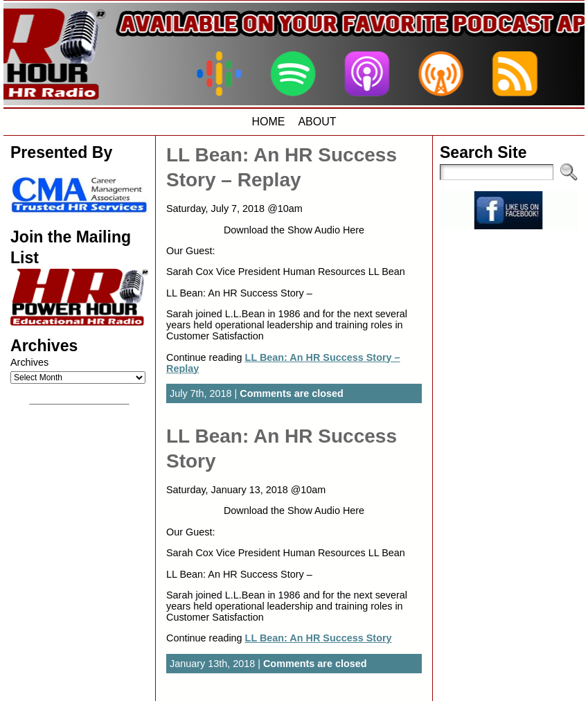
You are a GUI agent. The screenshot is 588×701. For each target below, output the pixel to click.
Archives (29, 362)
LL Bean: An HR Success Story (319, 638)
